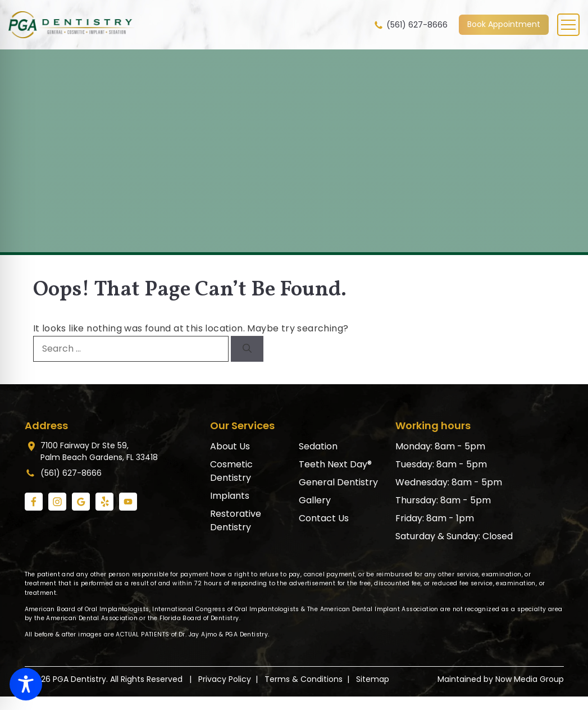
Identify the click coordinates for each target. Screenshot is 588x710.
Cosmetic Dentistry (231, 471)
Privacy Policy (225, 679)
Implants (230, 496)
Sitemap (373, 679)
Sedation (318, 446)
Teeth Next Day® (335, 464)
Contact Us (324, 518)
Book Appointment (504, 24)
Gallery (315, 500)
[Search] (247, 349)
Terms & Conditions (304, 679)
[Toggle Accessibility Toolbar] (26, 684)
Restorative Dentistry (236, 520)
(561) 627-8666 (410, 25)
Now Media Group (530, 679)
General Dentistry (338, 482)
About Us (230, 446)
